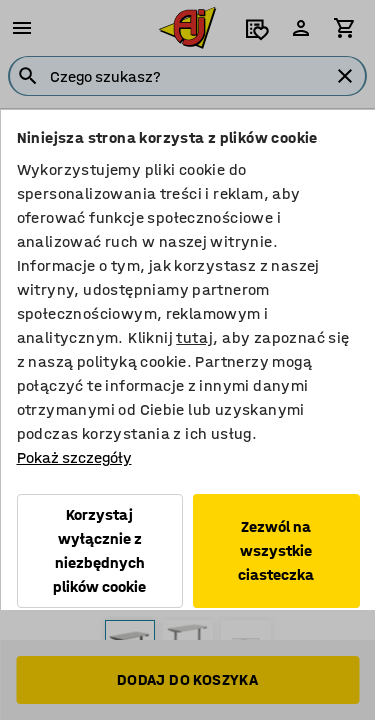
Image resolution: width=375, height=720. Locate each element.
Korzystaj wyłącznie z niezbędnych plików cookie (99, 550)
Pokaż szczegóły (73, 457)
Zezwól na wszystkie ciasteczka (276, 550)
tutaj (194, 337)
